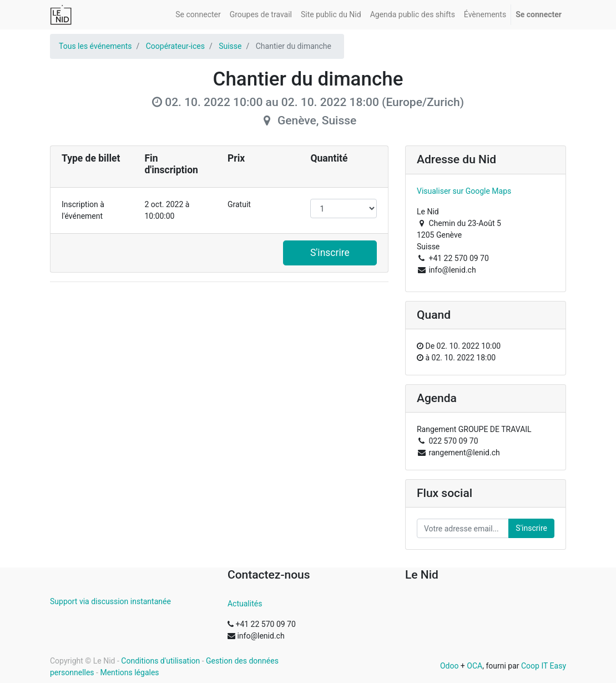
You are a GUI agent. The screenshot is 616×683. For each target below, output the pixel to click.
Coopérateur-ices (175, 46)
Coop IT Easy (544, 666)
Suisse (230, 46)
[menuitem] (198, 15)
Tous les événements (95, 46)
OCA (474, 666)
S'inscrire (330, 253)
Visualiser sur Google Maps (464, 191)
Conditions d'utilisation (160, 661)
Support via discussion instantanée (110, 601)
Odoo (450, 666)
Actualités (245, 604)
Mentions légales (129, 672)
